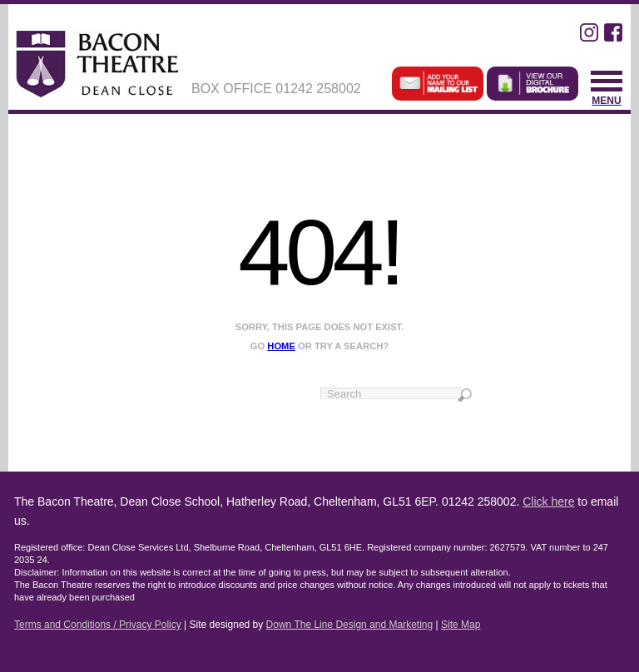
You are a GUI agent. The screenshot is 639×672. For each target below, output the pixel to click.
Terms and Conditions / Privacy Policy (98, 625)
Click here (548, 502)
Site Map (461, 625)
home (281, 346)
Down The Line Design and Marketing (350, 625)
